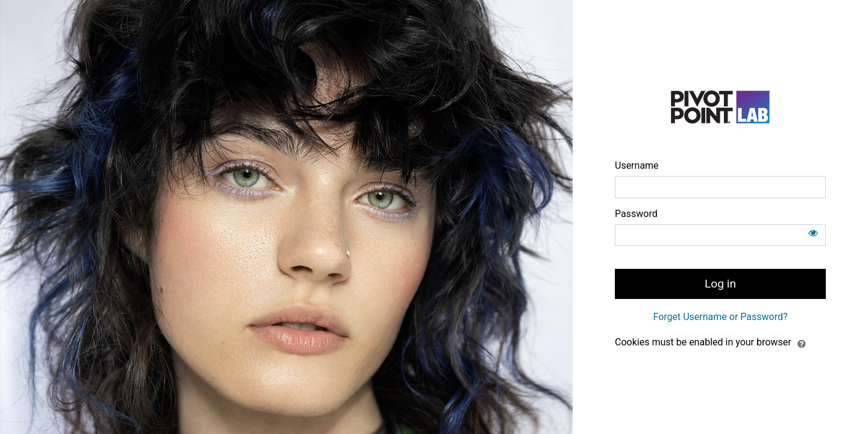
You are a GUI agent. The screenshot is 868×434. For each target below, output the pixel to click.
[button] (802, 343)
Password (636, 214)
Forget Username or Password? (720, 317)
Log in (720, 284)
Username (637, 165)
